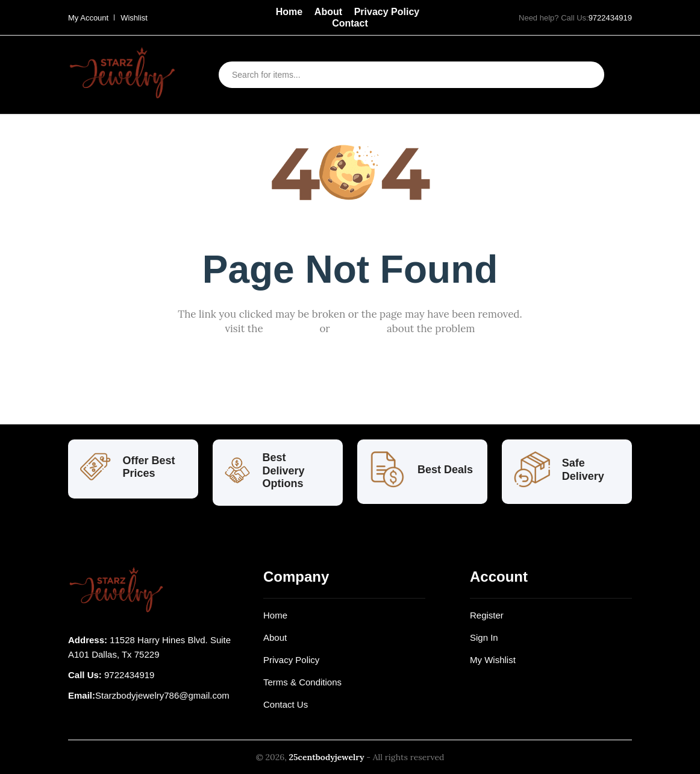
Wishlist (134, 18)
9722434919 (610, 18)
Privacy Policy (387, 12)
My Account (88, 18)
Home (289, 12)
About (328, 12)
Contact (350, 23)
